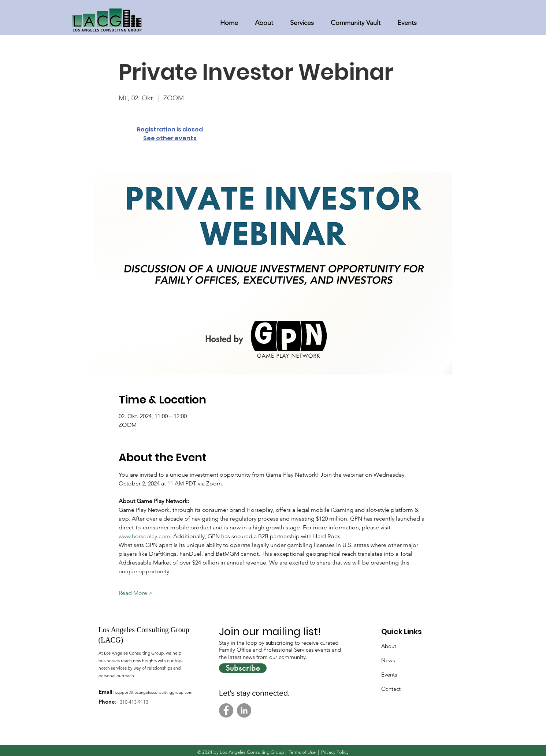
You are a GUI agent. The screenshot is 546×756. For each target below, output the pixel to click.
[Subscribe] (243, 668)
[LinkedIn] (244, 710)
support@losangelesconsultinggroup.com (154, 692)
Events (389, 675)
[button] (264, 20)
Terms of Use (302, 752)
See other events (170, 138)
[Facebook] (226, 710)
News (388, 660)
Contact (391, 689)
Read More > (136, 593)
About (389, 646)
